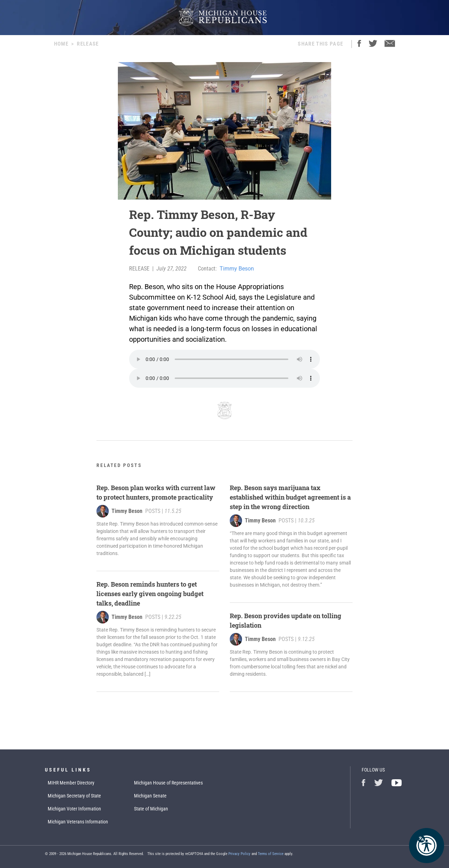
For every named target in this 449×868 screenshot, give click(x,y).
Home (61, 44)
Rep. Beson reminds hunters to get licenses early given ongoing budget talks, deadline (150, 594)
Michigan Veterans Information (78, 822)
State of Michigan (151, 809)
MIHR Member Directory (71, 783)
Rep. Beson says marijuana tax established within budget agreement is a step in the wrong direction (290, 497)
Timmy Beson (237, 269)
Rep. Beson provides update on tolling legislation (286, 620)
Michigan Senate (150, 796)
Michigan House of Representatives (168, 783)
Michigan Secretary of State (74, 796)
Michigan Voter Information (74, 809)
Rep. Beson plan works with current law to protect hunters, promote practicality (156, 492)
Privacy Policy (239, 854)
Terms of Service (271, 854)
